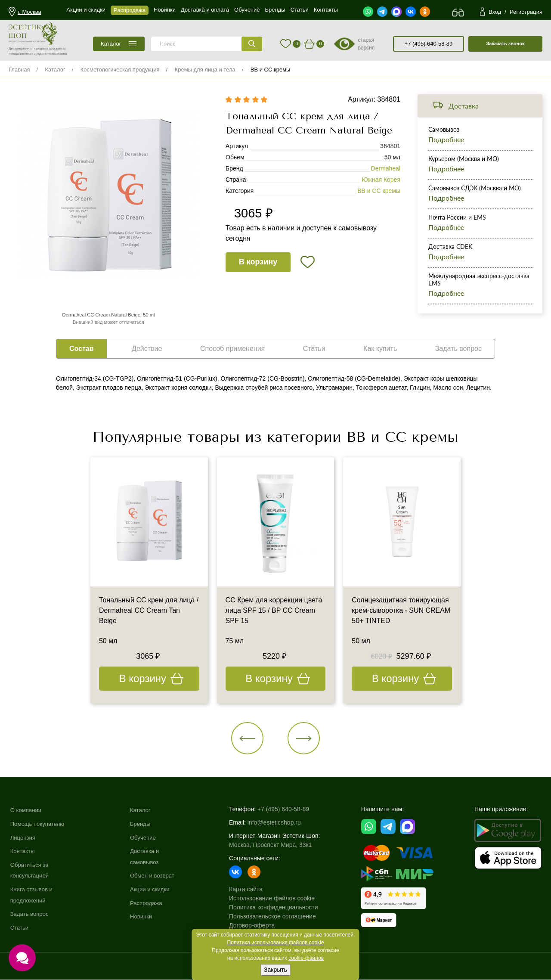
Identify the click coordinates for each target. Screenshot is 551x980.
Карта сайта (251, 890)
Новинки (145, 916)
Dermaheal (386, 169)
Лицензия (24, 837)
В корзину (258, 262)
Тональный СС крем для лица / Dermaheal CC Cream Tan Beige (149, 611)
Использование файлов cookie (277, 899)
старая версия (366, 44)
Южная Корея (381, 180)
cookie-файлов (306, 958)
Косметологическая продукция (120, 70)
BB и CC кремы (271, 70)
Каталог (55, 70)
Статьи (20, 927)
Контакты (23, 851)
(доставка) (57, 48)
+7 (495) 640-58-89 (429, 44)
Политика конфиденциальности (278, 908)
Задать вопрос (31, 914)
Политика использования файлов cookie (276, 943)
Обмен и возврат (157, 876)
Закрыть (275, 970)
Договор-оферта (257, 926)
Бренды (144, 824)
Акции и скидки (154, 889)
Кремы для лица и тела (205, 70)
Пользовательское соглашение (277, 917)
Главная (19, 70)
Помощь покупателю (39, 824)
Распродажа (150, 903)
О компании (27, 810)
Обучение (147, 837)
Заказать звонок (505, 43)
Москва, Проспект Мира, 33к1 (275, 845)
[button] (248, 738)
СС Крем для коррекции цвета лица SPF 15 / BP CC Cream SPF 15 (274, 611)
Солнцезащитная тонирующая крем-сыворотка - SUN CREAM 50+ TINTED (401, 611)
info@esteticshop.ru (279, 823)
